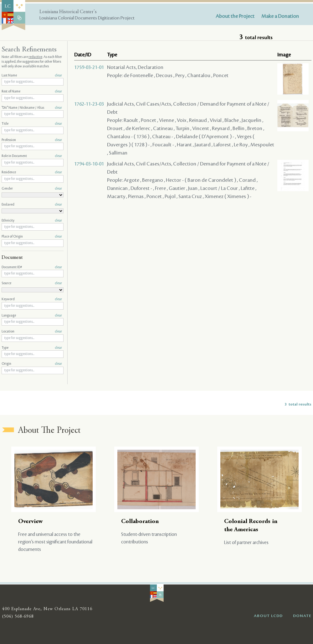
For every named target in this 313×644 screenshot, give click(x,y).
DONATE (302, 616)
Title (32, 124)
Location (32, 332)
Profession (32, 140)
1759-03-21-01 (89, 67)
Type (32, 348)
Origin (32, 364)
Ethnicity (32, 221)
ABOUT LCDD (268, 616)
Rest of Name (32, 92)
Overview (31, 522)
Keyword (32, 299)
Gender (32, 189)
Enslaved (32, 205)
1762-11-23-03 (89, 104)
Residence (32, 172)
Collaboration (140, 522)
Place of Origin (32, 237)
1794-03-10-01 (89, 164)
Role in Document (32, 156)
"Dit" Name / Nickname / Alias (32, 108)
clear (58, 76)
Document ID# (32, 267)
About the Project (235, 16)
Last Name (32, 76)
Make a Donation (280, 16)
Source (32, 283)
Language (32, 316)
